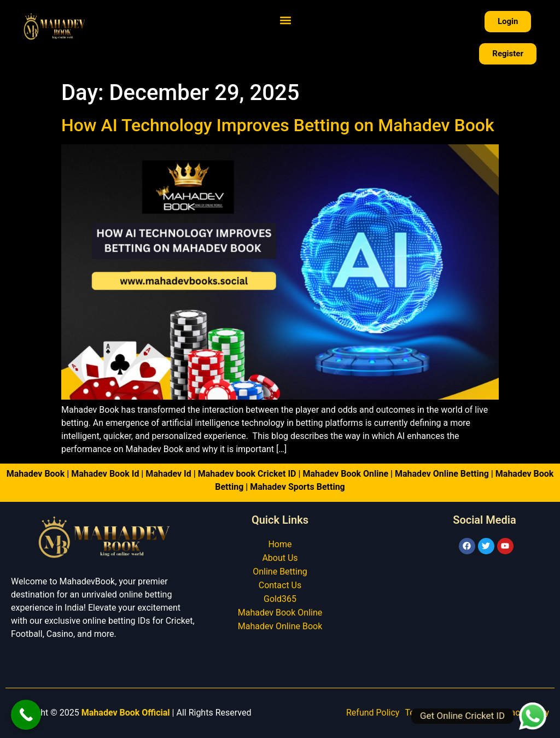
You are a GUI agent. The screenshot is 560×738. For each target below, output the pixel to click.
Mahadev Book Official (126, 713)
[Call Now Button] (26, 715)
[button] (286, 20)
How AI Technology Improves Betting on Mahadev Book (278, 125)
